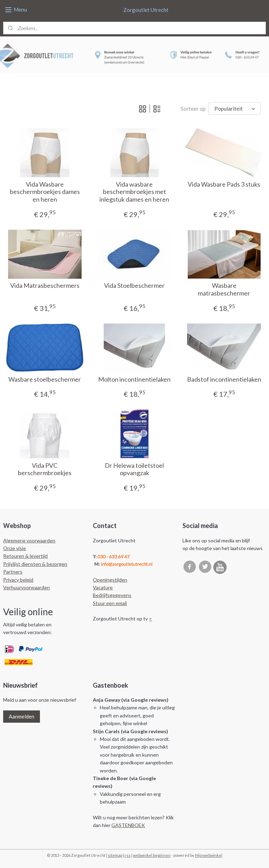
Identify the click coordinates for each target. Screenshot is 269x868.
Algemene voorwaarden (29, 540)
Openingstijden (110, 580)
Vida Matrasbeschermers (45, 286)
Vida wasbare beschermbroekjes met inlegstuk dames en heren (134, 192)
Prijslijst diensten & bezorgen (35, 564)
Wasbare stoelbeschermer (45, 379)
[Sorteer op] (234, 108)
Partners (13, 572)
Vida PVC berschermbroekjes (45, 469)
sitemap (115, 855)
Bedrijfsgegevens (112, 595)
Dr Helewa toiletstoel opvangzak (134, 469)
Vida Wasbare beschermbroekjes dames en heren (45, 192)
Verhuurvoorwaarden (26, 587)
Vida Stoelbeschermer (134, 286)
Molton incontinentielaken (134, 379)
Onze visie (15, 548)
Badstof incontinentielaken (224, 379)
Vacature (103, 587)
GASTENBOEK (128, 825)
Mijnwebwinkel (209, 855)
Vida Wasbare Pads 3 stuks (224, 184)
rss (128, 855)
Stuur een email (110, 603)
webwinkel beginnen (152, 855)
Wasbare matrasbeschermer (224, 289)
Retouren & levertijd (25, 556)
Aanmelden (22, 716)
